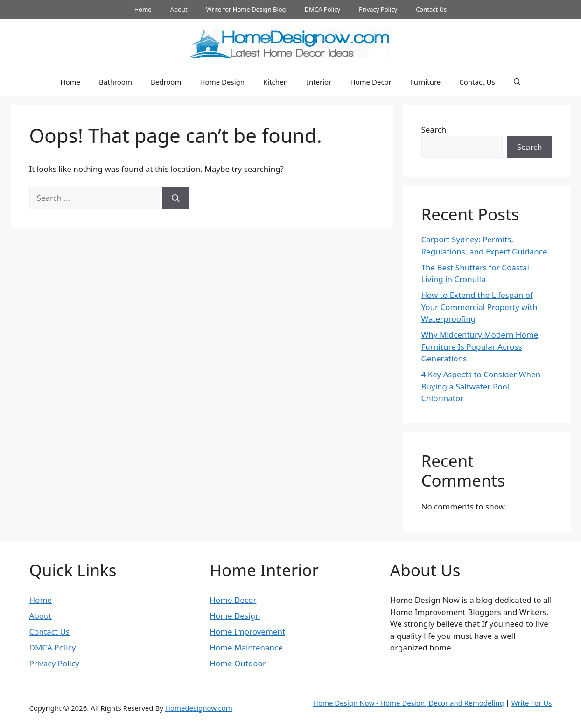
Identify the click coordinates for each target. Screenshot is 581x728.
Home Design (222, 82)
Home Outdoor (238, 663)
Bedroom (166, 82)
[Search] (176, 198)
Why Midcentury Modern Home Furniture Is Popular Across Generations (480, 346)
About (179, 9)
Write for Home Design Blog (246, 9)
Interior (319, 82)
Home (143, 9)
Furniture (425, 82)
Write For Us (532, 703)
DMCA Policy (323, 9)
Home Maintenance (246, 647)
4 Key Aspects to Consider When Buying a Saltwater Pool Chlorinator (481, 386)
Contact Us (431, 9)
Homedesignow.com (199, 708)
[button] (517, 82)
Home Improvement (247, 632)
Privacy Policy (378, 9)
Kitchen (276, 82)
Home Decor (371, 82)
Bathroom (115, 82)
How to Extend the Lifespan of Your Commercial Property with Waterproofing (479, 307)
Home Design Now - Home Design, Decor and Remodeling (409, 703)
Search (434, 130)
